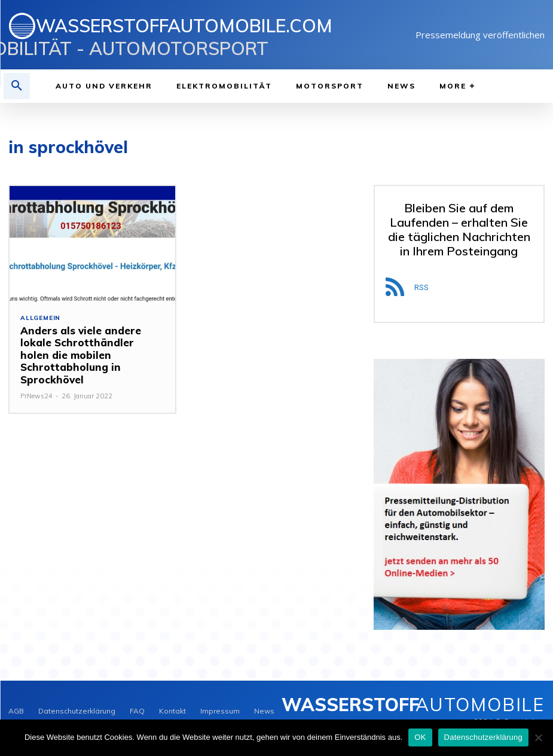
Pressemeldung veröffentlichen (480, 35)
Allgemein (40, 318)
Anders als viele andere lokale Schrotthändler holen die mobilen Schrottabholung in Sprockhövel (89, 349)
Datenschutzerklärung (483, 737)
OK (420, 737)
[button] (17, 86)
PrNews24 (36, 384)
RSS (421, 287)
